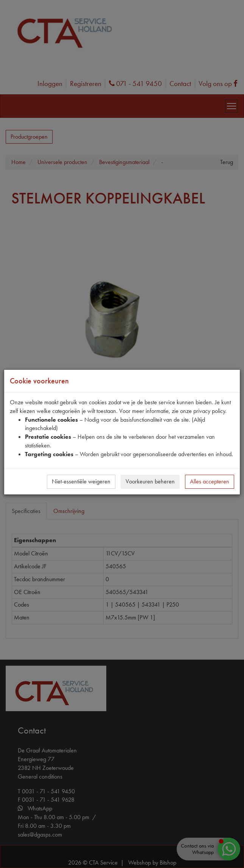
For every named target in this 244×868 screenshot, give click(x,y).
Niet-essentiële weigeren (81, 481)
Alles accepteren (210, 481)
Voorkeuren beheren (150, 481)
